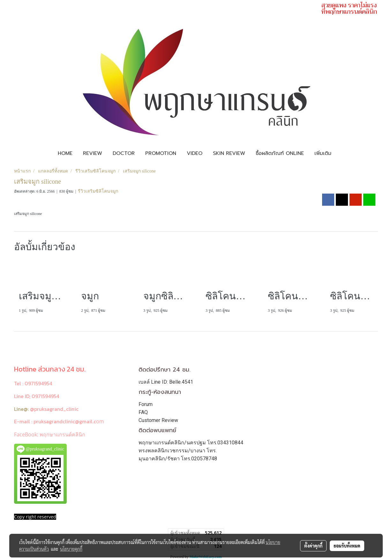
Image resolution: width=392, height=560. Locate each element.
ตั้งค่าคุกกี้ (313, 546)
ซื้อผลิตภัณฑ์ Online (280, 153)
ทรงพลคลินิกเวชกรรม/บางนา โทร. (178, 451)
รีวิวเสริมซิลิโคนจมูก (98, 191)
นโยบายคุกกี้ (71, 549)
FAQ (143, 412)
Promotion (161, 153)
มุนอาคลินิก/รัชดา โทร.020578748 (178, 459)
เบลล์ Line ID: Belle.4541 (166, 382)
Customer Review (158, 420)
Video (195, 153)
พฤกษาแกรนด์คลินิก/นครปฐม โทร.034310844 (191, 443)
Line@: (21, 409)
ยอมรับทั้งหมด (347, 546)
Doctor (124, 153)
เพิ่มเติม (323, 153)
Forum (146, 404)
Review (93, 153)
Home (65, 153)
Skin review (229, 153)
